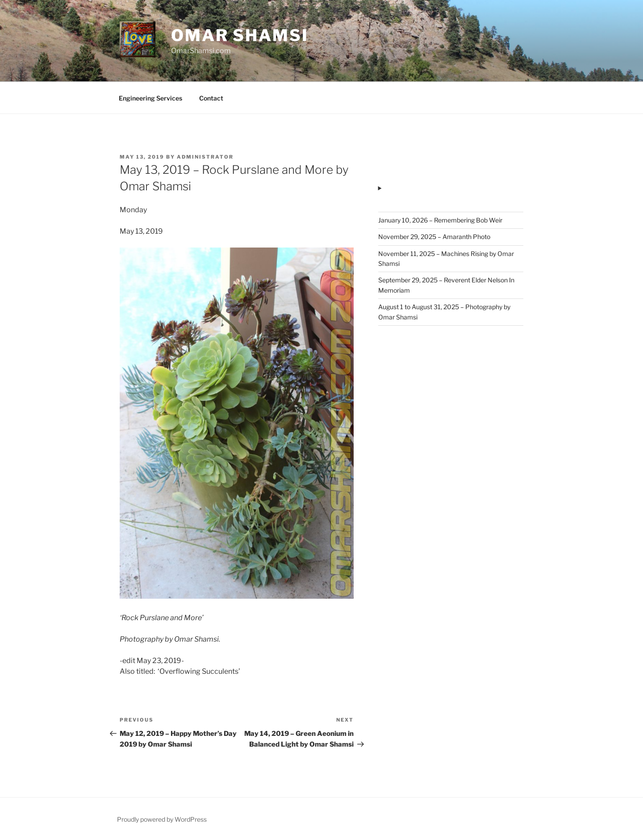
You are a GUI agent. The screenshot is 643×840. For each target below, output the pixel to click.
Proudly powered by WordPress (162, 819)
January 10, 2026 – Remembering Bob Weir (440, 220)
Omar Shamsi (240, 35)
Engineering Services (150, 98)
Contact (211, 98)
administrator (205, 157)
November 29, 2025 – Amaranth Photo (434, 237)
